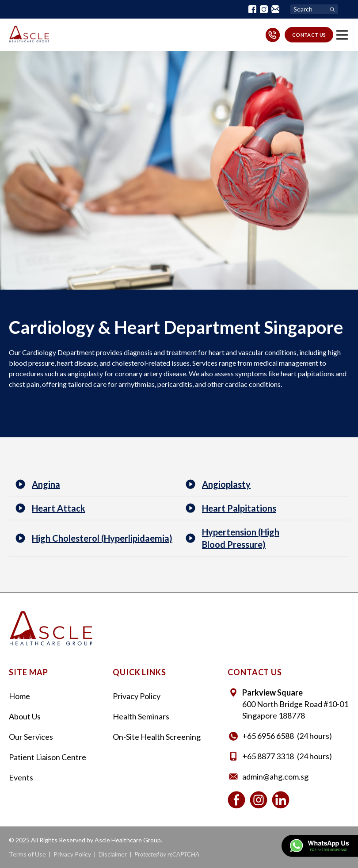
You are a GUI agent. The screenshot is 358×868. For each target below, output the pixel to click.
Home (19, 696)
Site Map (29, 672)
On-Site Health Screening (157, 737)
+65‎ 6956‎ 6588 (268, 736)
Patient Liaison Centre (48, 757)
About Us (25, 716)
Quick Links (139, 672)
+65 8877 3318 (268, 756)
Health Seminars (141, 716)
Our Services (31, 737)
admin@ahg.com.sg (275, 776)
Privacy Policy (137, 696)
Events (21, 777)
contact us (309, 35)
